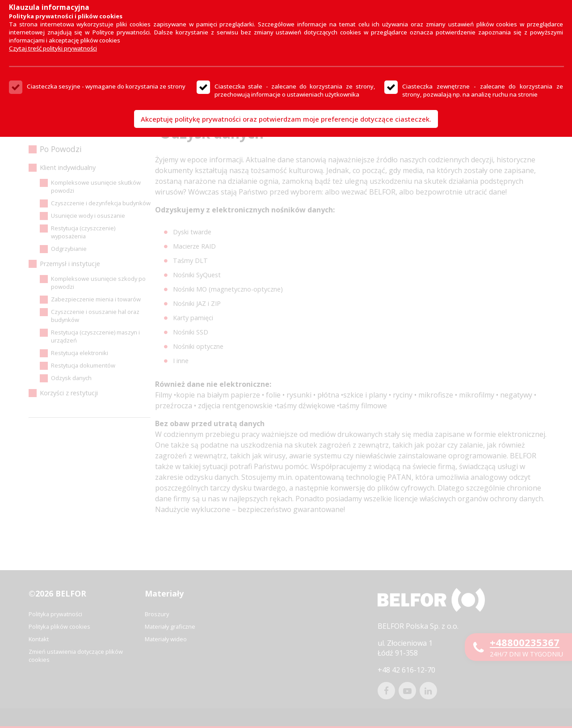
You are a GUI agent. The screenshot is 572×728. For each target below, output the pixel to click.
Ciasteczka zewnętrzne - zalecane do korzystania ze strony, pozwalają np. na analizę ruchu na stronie (483, 90)
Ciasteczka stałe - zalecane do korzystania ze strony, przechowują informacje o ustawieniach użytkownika (295, 90)
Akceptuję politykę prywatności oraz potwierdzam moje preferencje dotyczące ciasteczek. (286, 119)
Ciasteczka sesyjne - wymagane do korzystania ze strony (106, 86)
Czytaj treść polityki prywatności (53, 48)
